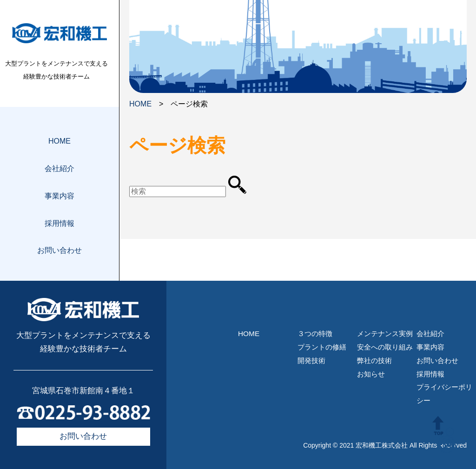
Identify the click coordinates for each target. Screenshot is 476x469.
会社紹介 (59, 168)
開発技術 (311, 360)
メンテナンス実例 (385, 334)
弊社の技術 (374, 360)
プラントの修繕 (322, 347)
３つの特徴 (315, 334)
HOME (59, 141)
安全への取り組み (385, 347)
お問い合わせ (59, 250)
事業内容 (59, 196)
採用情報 (59, 223)
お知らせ (371, 374)
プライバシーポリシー (444, 394)
